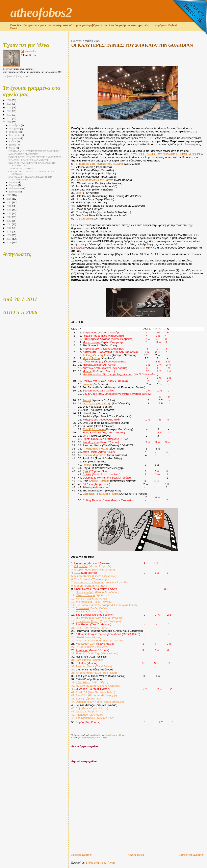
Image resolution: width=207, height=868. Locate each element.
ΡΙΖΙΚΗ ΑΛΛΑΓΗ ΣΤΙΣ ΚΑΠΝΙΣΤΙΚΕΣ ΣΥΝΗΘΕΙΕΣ (34, 151)
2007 (9, 239)
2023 (9, 111)
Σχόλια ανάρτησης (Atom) (100, 863)
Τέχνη (105, 737)
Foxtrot (87, 465)
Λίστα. (98, 737)
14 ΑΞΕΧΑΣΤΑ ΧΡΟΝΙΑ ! (21, 168)
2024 (9, 107)
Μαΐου (12, 148)
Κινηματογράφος (87, 737)
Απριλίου (14, 182)
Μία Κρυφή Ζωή (86, 644)
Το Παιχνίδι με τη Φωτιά (97, 355)
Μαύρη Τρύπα (91, 358)
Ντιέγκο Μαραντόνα (95, 455)
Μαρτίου (14, 185)
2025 (9, 104)
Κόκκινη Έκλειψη (99, 481)
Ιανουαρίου (15, 192)
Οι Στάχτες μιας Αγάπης (97, 403)
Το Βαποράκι (83, 219)
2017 (9, 202)
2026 (9, 100)
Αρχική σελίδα (136, 855)
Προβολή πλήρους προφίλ (16, 76)
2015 (9, 210)
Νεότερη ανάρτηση (82, 855)
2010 (9, 228)
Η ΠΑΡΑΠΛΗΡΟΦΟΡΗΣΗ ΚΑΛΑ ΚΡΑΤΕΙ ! (29, 160)
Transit (87, 400)
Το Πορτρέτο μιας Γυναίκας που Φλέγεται (99, 164)
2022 (9, 115)
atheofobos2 (41, 12)
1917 (77, 573)
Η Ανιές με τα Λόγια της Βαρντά (95, 180)
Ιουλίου (13, 142)
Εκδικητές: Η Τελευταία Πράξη (101, 494)
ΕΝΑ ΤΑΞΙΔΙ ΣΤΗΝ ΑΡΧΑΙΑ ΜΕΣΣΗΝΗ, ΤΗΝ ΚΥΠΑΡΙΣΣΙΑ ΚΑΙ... (30, 178)
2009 (9, 232)
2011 (9, 224)
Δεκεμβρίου (15, 125)
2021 (9, 119)
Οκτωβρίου (15, 132)
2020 (9, 122)
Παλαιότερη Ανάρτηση (192, 855)
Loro (85, 436)
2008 (9, 235)
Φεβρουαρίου (16, 189)
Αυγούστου (15, 138)
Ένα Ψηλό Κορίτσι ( (94, 429)
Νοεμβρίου (15, 129)
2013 (9, 217)
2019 (9, 195)
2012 (9, 221)
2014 (9, 213)
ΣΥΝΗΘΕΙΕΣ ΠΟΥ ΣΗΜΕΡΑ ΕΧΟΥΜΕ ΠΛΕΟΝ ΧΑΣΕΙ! (35, 157)
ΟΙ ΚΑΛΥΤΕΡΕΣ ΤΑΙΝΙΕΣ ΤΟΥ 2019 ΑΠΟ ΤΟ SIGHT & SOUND (163, 154)
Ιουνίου (13, 145)
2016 (9, 206)
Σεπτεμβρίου (15, 135)
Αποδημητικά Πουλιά (95, 449)
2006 (9, 242)
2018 (9, 199)
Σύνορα (87, 384)
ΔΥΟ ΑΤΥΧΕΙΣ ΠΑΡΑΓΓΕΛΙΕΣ (23, 154)
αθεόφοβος (31, 51)
